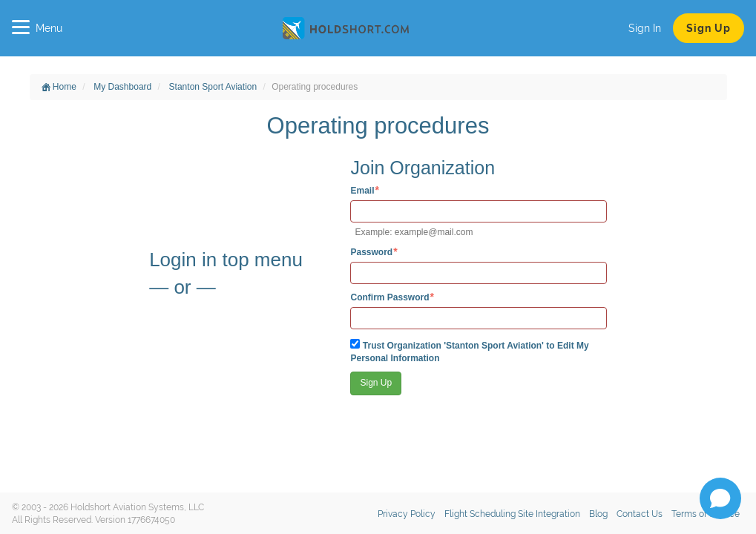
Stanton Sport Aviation (213, 87)
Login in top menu (226, 260)
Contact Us (640, 514)
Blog (598, 514)
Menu (37, 28)
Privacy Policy (407, 514)
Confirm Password (389, 297)
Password (371, 252)
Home (59, 87)
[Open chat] (720, 498)
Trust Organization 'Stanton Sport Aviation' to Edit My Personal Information (469, 351)
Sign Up (709, 28)
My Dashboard (122, 87)
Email (362, 190)
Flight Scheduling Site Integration (512, 514)
